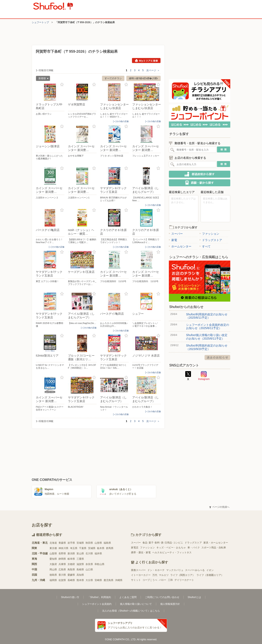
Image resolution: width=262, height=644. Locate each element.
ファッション (209, 234)
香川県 (62, 575)
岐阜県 (71, 559)
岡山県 (53, 570)
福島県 (107, 543)
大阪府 (53, 564)
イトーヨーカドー (141, 575)
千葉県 (83, 548)
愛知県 (53, 559)
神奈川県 (63, 548)
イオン (210, 570)
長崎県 (71, 580)
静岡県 (62, 559)
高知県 (80, 575)
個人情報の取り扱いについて (136, 604)
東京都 (53, 548)
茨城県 (92, 548)
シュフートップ (40, 22)
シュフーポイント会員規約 (97, 604)
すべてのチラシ (113, 78)
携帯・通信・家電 (141, 552)
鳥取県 (71, 570)
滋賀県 (80, 564)
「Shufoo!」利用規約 (99, 597)
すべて (205, 246)
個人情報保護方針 (170, 604)
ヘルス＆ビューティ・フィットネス (172, 552)
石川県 (89, 554)
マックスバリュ (175, 570)
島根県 (80, 570)
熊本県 (80, 580)
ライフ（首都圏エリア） (210, 575)
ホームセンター (180, 246)
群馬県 (110, 548)
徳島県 (53, 575)
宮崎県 (98, 580)
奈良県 (89, 564)
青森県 (62, 543)
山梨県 (53, 554)
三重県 (80, 559)
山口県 (89, 570)
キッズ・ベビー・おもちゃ (171, 548)
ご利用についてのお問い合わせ (162, 597)
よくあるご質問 (128, 597)
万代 (155, 575)
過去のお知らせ (217, 357)
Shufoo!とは (194, 597)
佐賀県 (62, 580)
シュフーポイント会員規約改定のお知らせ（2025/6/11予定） (208, 326)
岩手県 (71, 543)
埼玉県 (74, 548)
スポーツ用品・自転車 (214, 548)
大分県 (89, 580)
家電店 (135, 548)
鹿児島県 (108, 580)
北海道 (53, 543)
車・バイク (194, 548)
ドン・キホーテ (156, 570)
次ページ (153, 70)
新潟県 (71, 554)
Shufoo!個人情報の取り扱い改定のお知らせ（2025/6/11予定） (207, 337)
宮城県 (80, 543)
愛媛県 (71, 575)
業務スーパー (138, 570)
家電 (173, 240)
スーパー (176, 234)
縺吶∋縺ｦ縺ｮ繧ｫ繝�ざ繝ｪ (143, 78)
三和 (170, 580)
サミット (136, 580)
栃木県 (101, 548)
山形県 (98, 543)
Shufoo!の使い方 (70, 597)
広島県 (62, 570)
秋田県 (89, 543)
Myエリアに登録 (146, 61)
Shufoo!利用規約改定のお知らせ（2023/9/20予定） (207, 347)
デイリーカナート (184, 580)
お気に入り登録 (62, 85)
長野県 (62, 554)
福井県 (98, 554)
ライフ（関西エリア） (183, 575)
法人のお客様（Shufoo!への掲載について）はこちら (131, 611)
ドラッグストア (211, 240)
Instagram (204, 376)
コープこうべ (150, 580)
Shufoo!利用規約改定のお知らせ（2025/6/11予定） (207, 316)
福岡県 (53, 580)
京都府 (71, 564)
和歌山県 (99, 564)
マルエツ (164, 575)
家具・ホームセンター (216, 543)
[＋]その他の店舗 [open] (121, 121)
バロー (163, 580)
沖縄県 (119, 580)
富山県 (80, 554)
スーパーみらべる (195, 570)
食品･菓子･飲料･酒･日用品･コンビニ (163, 543)
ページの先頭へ (219, 507)
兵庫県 (62, 564)
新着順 (42, 79)
